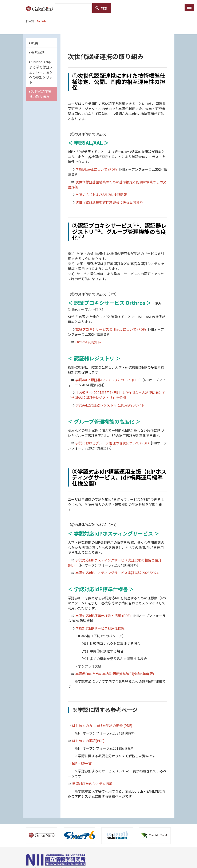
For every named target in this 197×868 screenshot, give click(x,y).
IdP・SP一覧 (82, 763)
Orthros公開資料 (88, 342)
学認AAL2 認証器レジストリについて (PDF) (108, 380)
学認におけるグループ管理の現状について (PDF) (112, 443)
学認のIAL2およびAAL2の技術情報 (101, 195)
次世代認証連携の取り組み (40, 94)
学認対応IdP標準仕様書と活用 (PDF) (103, 616)
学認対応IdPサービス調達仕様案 (100, 628)
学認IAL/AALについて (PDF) (96, 169)
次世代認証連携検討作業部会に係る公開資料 (109, 202)
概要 (34, 43)
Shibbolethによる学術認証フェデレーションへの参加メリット (41, 72)
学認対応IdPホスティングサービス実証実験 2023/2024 (117, 573)
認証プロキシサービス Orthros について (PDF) (111, 329)
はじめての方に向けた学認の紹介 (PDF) (102, 725)
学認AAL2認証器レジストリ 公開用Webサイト (110, 405)
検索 (101, 8)
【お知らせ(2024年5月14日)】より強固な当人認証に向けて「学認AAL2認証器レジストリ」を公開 (117, 395)
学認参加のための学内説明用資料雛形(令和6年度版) (115, 674)
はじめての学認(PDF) (88, 741)
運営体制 (37, 52)
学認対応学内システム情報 (92, 784)
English (41, 21)
